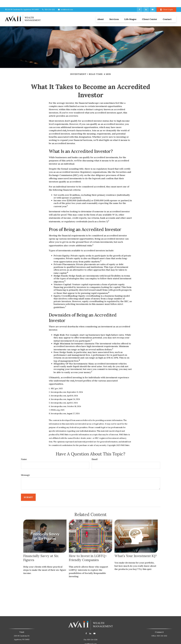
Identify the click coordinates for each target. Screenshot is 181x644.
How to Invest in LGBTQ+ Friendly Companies (88, 551)
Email (95, 452)
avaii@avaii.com (65, 2)
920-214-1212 (48, 2)
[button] (114, 12)
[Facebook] (140, 2)
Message (25, 468)
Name (24, 452)
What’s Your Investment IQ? (136, 549)
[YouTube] (153, 2)
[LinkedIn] (146, 2)
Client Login (166, 2)
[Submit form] (28, 490)
